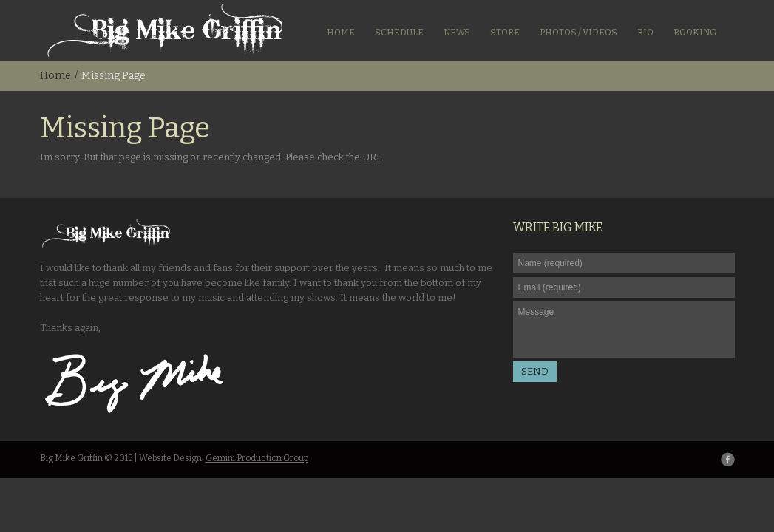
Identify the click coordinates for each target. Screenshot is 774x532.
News (457, 33)
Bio (645, 33)
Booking (695, 33)
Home (341, 33)
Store (505, 33)
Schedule (399, 33)
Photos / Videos (578, 33)
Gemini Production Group (257, 458)
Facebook (728, 459)
